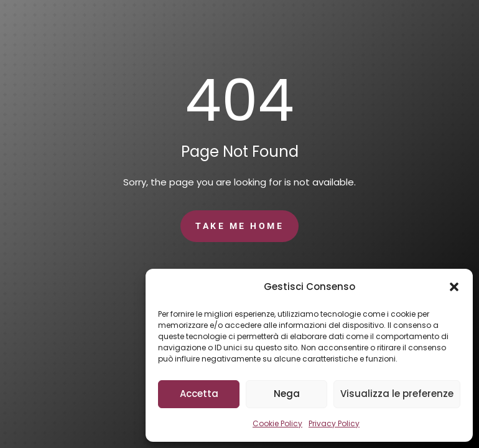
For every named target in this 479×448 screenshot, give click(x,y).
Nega (287, 394)
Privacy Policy (334, 423)
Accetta (199, 394)
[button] (454, 287)
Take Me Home (240, 226)
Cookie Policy (277, 423)
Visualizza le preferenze (397, 394)
